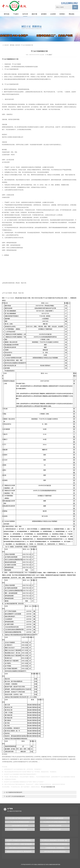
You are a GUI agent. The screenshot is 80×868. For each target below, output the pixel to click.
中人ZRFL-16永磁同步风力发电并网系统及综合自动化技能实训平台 (21, 840)
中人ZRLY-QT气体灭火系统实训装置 (20, 818)
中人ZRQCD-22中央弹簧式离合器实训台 (55, 822)
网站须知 (72, 14)
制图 (43, 450)
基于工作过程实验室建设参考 (16, 796)
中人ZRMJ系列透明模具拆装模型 (20, 822)
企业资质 (53, 14)
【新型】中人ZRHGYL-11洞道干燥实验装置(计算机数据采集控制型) (21, 844)
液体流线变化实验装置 (55, 826)
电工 (46, 757)
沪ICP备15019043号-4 (26, 864)
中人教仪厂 (50, 55)
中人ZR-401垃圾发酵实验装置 (55, 818)
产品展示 (16, 14)
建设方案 (34, 14)
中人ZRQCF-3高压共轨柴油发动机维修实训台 (55, 844)
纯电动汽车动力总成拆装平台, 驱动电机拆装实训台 (21, 851)
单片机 (56, 575)
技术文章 (25, 14)
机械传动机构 (52, 864)
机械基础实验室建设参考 (15, 792)
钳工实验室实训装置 (55, 829)
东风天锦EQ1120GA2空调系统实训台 (20, 848)
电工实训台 (46, 864)
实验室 (9, 59)
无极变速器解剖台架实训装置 (20, 826)
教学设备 (7, 14)
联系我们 (62, 14)
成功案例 (44, 14)
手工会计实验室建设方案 (48, 787)
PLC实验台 (35, 864)
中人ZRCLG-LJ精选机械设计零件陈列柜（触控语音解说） (56, 840)
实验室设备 (40, 864)
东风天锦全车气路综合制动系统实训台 (55, 851)
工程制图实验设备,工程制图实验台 (55, 848)
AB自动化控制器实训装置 (20, 829)
